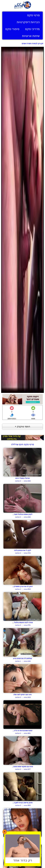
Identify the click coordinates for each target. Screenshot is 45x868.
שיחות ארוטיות (31, 36)
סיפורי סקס (12, 29)
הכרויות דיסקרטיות (28, 22)
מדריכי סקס (32, 29)
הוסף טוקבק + (22, 426)
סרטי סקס (33, 15)
